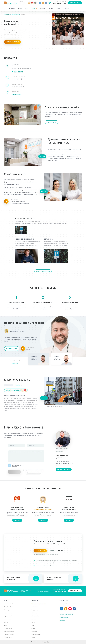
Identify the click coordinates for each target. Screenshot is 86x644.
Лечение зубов (8, 628)
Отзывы (51, 9)
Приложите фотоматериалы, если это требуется (18, 465)
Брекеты (6, 625)
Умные (58, 9)
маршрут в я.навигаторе (13, 390)
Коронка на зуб (8, 616)
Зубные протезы (8, 613)
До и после (34, 631)
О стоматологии (35, 607)
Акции (34, 9)
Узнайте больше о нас (43, 271)
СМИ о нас (34, 613)
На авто (18, 385)
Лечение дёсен (8, 637)
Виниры (6, 622)
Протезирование (8, 610)
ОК (53, 642)
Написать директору (64, 469)
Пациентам (35, 601)
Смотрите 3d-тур (52, 122)
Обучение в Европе (36, 616)
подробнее (47, 642)
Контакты (66, 9)
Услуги (13, 9)
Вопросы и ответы (36, 634)
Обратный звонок (75, 3)
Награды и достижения (37, 610)
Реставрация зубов (9, 634)
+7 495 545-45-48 (60, 4)
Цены (27, 9)
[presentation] (35, 465)
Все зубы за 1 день (9, 607)
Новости (34, 619)
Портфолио (42, 9)
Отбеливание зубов (9, 631)
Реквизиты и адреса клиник (38, 604)
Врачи (20, 9)
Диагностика (7, 619)
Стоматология (8, 14)
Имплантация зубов (9, 604)
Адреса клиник (16, 14)
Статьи (33, 637)
